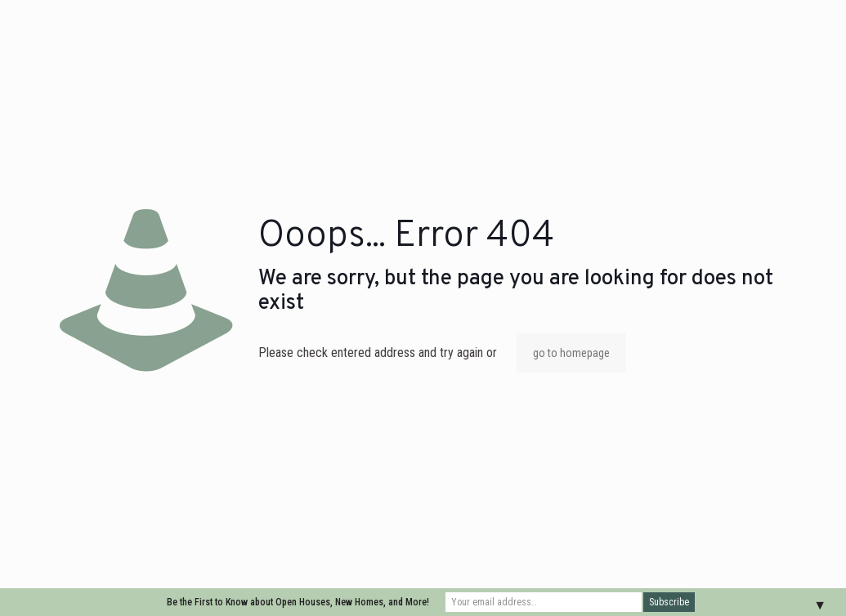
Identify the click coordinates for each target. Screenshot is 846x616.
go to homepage (571, 353)
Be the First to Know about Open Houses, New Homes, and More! (298, 602)
